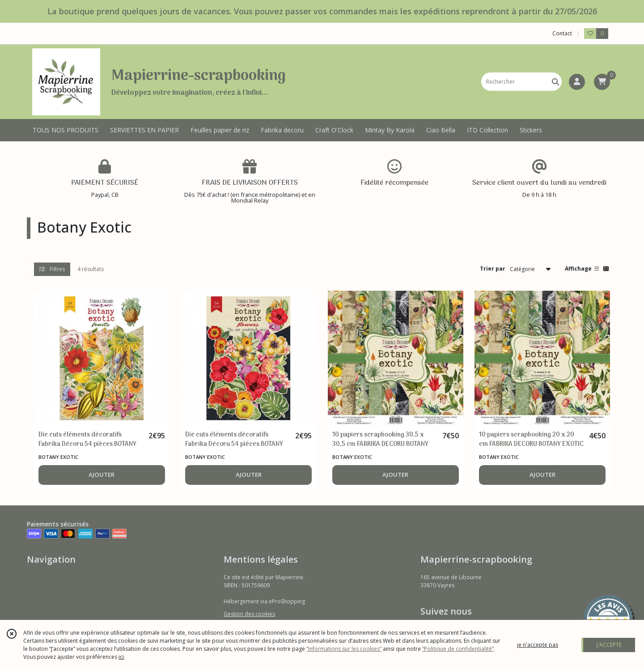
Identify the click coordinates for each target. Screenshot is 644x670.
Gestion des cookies (249, 614)
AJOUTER (102, 475)
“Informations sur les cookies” (344, 649)
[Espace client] (577, 82)
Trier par (493, 269)
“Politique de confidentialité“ (458, 649)
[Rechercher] (555, 82)
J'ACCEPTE (609, 645)
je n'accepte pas (538, 645)
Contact (562, 33)
